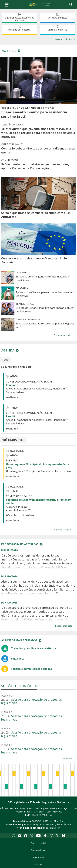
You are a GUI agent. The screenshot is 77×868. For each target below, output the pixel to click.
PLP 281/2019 (9, 550)
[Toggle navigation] (71, 4)
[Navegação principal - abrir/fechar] (7, 4)
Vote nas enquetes (58, 18)
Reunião (11, 385)
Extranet (39, 864)
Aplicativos (38, 857)
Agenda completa (63, 530)
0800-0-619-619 (40, 821)
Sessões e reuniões (17, 686)
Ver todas (67, 758)
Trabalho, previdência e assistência (33, 648)
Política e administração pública (31, 669)
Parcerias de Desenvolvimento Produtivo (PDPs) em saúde (39, 501)
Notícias (9, 51)
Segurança (18, 659)
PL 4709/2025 (9, 603)
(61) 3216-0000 (47, 824)
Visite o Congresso (58, 30)
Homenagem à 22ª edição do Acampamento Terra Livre (38, 466)
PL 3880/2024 (9, 576)
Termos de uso (38, 850)
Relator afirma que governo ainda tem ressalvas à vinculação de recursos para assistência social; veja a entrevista (38, 133)
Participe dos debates (19, 30)
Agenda (8, 350)
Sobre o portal (38, 843)
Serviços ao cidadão (62, 39)
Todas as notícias (63, 335)
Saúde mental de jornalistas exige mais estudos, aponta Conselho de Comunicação (35, 166)
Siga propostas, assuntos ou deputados (19, 19)
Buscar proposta (64, 626)
